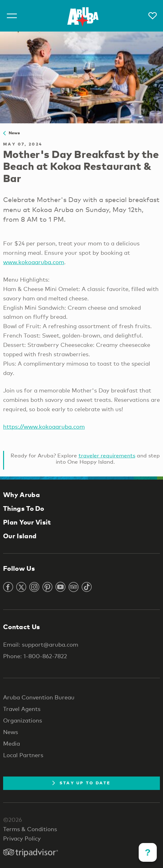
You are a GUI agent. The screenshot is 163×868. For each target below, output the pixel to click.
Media (12, 743)
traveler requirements (107, 455)
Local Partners (23, 755)
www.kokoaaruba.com (34, 262)
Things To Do (24, 508)
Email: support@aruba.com (41, 644)
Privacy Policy (22, 838)
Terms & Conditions (30, 829)
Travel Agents (22, 709)
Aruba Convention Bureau (39, 697)
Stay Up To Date (81, 783)
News (12, 133)
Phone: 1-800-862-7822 (35, 656)
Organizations (23, 720)
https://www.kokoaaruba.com (44, 427)
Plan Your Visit (27, 522)
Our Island (20, 536)
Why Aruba (22, 495)
